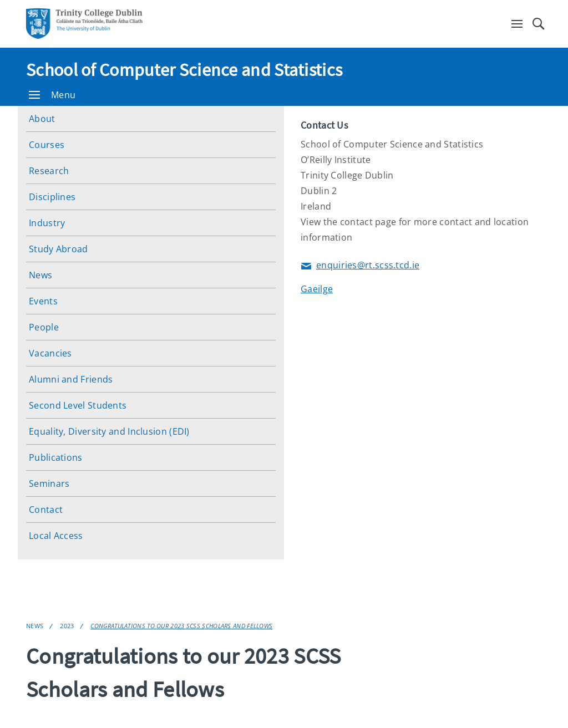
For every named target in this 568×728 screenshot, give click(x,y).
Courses (47, 145)
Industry (47, 223)
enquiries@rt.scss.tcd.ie (360, 266)
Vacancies (50, 353)
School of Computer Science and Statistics (184, 70)
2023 (67, 626)
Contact (46, 510)
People (44, 327)
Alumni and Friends (71, 379)
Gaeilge (317, 289)
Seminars (49, 483)
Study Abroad (59, 249)
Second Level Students (78, 405)
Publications (56, 457)
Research (49, 171)
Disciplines (52, 197)
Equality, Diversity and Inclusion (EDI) (109, 431)
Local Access (56, 536)
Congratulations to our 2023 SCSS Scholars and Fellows (181, 626)
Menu (52, 95)
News (40, 275)
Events (43, 301)
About (42, 119)
